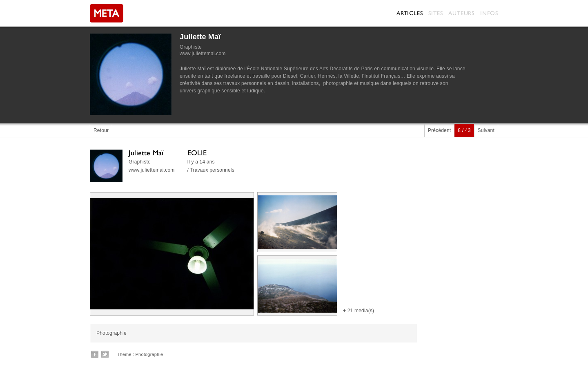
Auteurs (461, 13)
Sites (435, 13)
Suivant (486, 130)
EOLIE (197, 153)
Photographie (149, 354)
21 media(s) (361, 311)
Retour (101, 130)
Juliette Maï (200, 37)
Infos (489, 13)
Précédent (440, 130)
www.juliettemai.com (203, 54)
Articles (410, 13)
